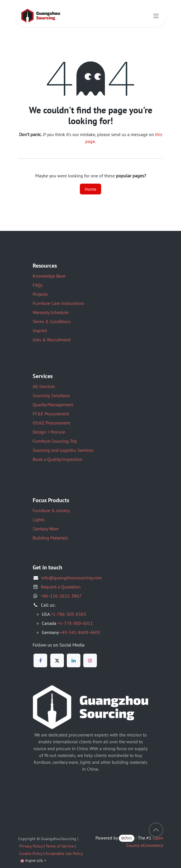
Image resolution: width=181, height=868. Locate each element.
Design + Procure (49, 432)
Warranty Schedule (51, 312)
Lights (39, 520)
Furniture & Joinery (51, 510)
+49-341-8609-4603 (80, 632)
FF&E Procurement (51, 414)
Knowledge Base (49, 276)
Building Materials (50, 538)
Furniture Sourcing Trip (55, 441)
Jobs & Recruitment (52, 340)
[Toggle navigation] (156, 16)
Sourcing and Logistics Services (63, 450)
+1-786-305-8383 (68, 614)
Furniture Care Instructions (58, 303)
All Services (44, 386)
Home (90, 189)
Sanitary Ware (46, 529)
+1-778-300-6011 (75, 623)
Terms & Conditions (52, 321)
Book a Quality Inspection (58, 459)
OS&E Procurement (51, 423)
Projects (40, 294)
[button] (156, 830)
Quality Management (53, 405)
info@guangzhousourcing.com (71, 578)
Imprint (40, 331)
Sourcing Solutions (51, 395)
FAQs (38, 285)
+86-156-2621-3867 (61, 596)
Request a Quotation (61, 587)
